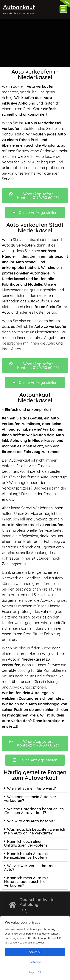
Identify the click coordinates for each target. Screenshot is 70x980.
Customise (35, 962)
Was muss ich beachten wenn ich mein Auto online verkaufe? (35, 831)
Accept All (35, 952)
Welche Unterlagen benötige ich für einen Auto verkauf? (34, 811)
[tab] (35, 789)
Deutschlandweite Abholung (37, 902)
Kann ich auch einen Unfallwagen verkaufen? (26, 843)
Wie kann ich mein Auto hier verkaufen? (30, 799)
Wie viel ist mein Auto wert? (31, 788)
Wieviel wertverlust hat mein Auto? (31, 868)
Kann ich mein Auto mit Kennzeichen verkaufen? (26, 855)
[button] (35, 196)
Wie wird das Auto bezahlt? (31, 821)
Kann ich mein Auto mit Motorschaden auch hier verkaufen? (26, 882)
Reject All (35, 972)
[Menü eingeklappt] (63, 9)
